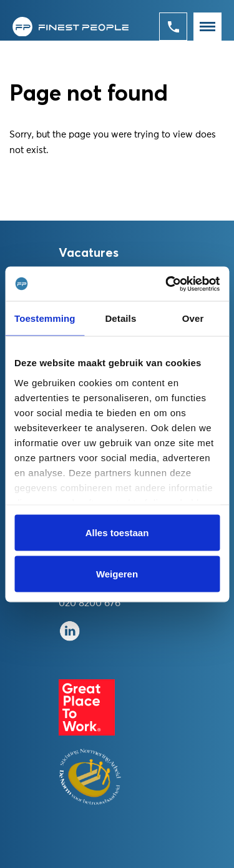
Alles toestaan (117, 533)
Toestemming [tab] (45, 318)
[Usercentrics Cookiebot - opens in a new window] (167, 284)
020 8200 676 (90, 603)
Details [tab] (120, 318)
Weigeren (117, 573)
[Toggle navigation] (207, 27)
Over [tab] (193, 318)
